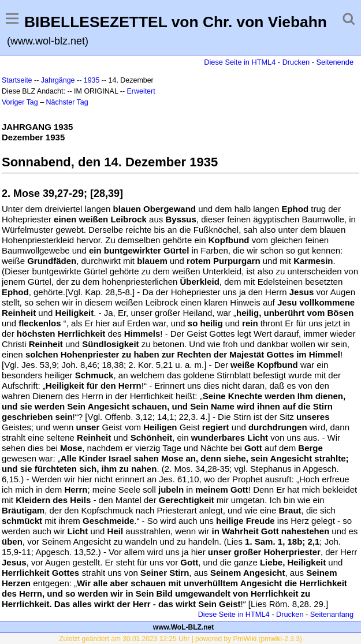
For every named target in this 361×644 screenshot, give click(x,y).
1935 (92, 80)
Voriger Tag (20, 102)
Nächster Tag (67, 102)
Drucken (296, 62)
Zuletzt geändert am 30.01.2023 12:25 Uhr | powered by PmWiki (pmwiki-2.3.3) (180, 639)
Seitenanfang (332, 614)
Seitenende (335, 62)
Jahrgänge (58, 80)
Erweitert (141, 91)
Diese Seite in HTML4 (240, 62)
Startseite (17, 80)
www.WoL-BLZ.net (183, 627)
